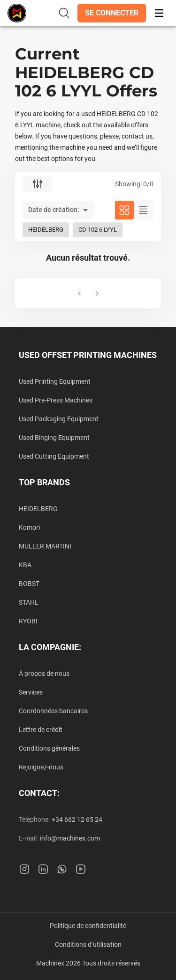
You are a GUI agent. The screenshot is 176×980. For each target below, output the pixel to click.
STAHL (29, 602)
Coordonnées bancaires (53, 711)
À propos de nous (44, 673)
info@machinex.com (70, 838)
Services (31, 692)
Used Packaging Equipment (59, 419)
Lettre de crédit (41, 730)
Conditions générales (49, 748)
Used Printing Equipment (55, 381)
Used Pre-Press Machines (56, 400)
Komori (29, 527)
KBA (25, 565)
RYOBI (28, 621)
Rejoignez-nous (41, 767)
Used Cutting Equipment (54, 456)
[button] (112, 13)
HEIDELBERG (38, 509)
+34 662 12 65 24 (77, 819)
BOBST (29, 584)
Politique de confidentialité (88, 926)
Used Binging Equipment (54, 438)
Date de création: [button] (54, 210)
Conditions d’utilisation (88, 944)
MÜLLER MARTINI (45, 546)
